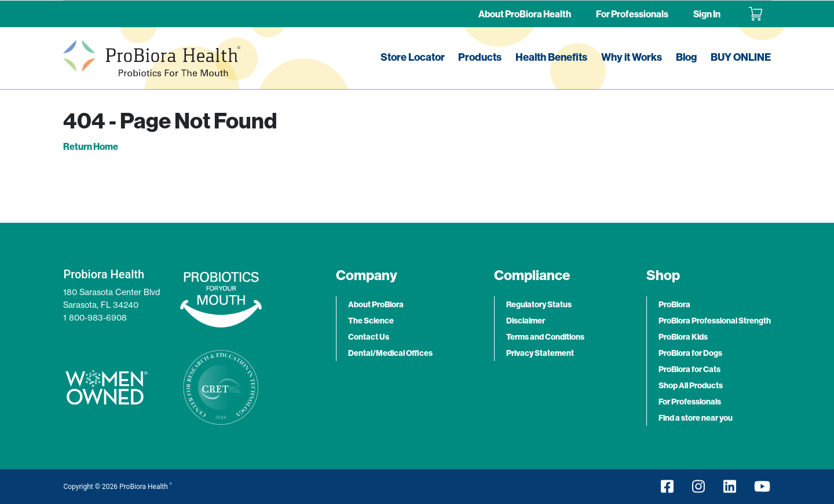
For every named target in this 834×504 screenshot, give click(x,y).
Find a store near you (696, 418)
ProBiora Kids (683, 337)
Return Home (91, 146)
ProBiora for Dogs (690, 353)
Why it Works (632, 57)
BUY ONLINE (741, 57)
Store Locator (413, 57)
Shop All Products (691, 385)
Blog (686, 57)
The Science (371, 321)
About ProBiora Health (525, 14)
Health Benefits (551, 57)
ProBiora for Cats (689, 369)
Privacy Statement (540, 353)
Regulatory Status (539, 304)
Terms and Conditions (545, 337)
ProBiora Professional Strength (715, 321)
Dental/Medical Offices (390, 353)
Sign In (707, 14)
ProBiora (674, 304)
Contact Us (369, 337)
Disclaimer (526, 321)
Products (480, 57)
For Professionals (632, 14)
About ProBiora (376, 304)
